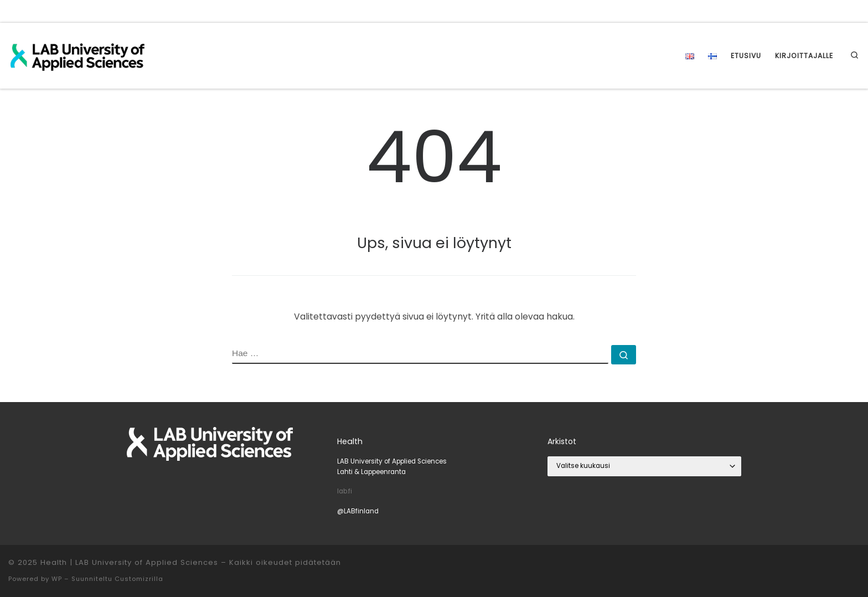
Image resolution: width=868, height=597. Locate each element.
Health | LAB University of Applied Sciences (129, 562)
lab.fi (345, 491)
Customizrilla (139, 579)
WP (57, 579)
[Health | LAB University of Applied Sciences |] (77, 54)
